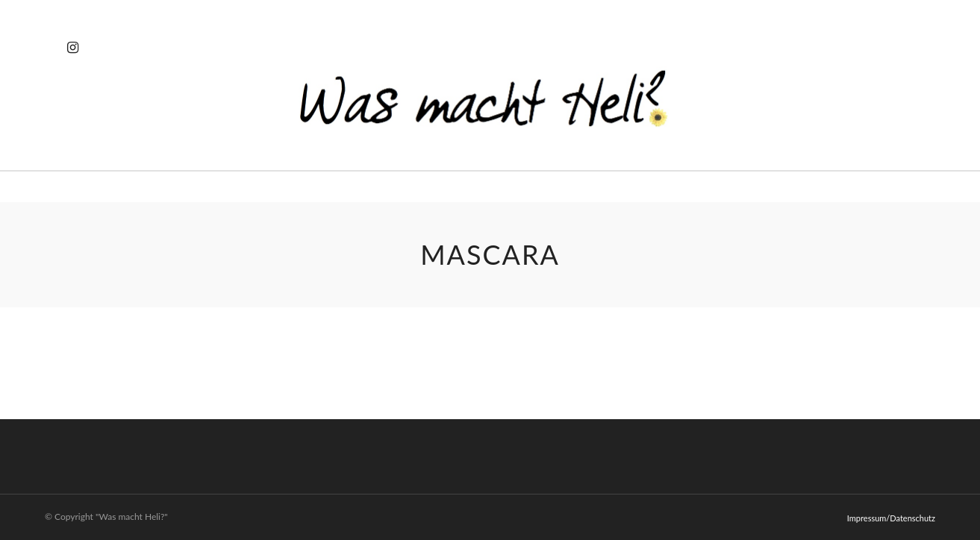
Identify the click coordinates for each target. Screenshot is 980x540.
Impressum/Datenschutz (891, 518)
